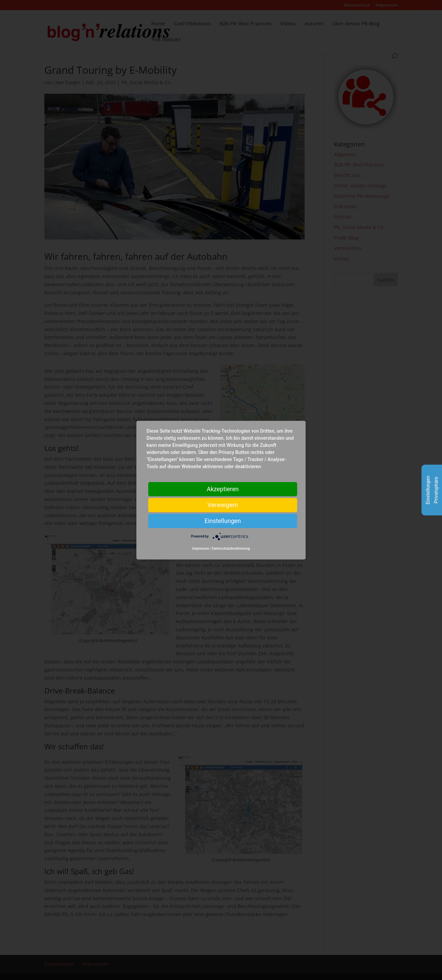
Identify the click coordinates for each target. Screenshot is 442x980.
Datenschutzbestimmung (231, 549)
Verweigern (223, 505)
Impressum (201, 549)
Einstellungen (223, 520)
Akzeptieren (223, 489)
